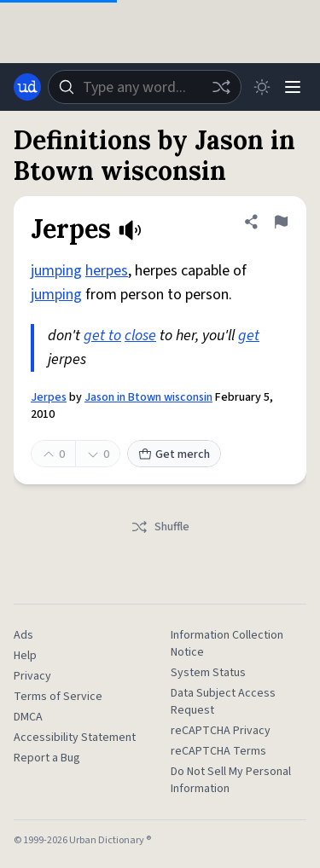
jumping (56, 271)
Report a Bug (47, 758)
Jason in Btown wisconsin (148, 397)
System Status (208, 673)
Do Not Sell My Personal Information (231, 780)
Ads (23, 635)
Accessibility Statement (75, 738)
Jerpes (49, 397)
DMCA (28, 717)
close (140, 336)
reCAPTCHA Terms (218, 751)
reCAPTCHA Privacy (221, 731)
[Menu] (293, 87)
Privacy (32, 676)
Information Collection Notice (227, 644)
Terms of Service (58, 697)
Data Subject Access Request (223, 702)
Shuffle (160, 527)
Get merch (174, 454)
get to (102, 336)
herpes (107, 271)
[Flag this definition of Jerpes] (281, 222)
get (249, 336)
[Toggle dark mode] (262, 87)
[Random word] (221, 87)
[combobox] (145, 87)
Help (25, 656)
